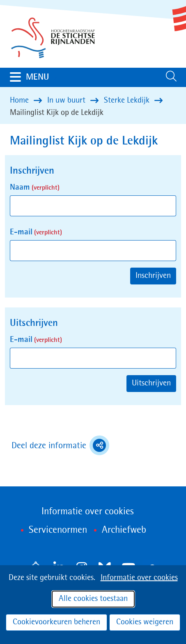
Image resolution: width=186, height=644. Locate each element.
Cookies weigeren (145, 622)
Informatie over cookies (139, 578)
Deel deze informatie (60, 445)
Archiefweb (124, 530)
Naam (35, 188)
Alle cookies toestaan (93, 599)
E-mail (36, 232)
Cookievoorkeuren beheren (56, 622)
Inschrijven (153, 276)
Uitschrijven (151, 383)
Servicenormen (58, 530)
